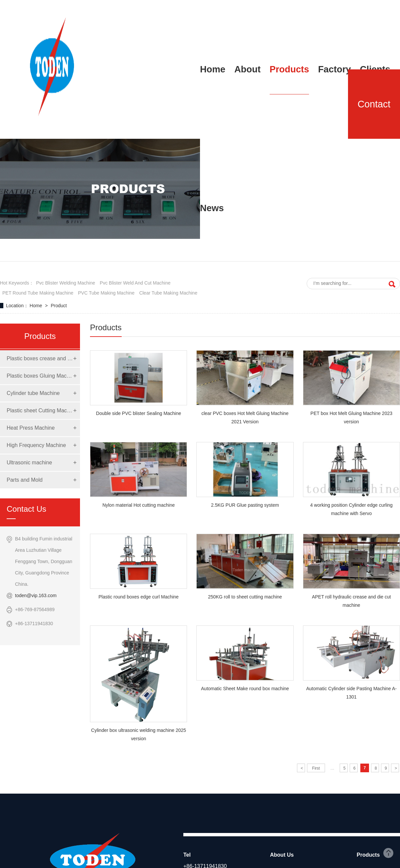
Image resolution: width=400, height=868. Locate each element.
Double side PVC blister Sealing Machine (138, 413)
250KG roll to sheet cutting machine (245, 597)
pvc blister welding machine (65, 283)
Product (59, 306)
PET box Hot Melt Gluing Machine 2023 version (351, 417)
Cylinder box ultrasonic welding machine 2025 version (138, 734)
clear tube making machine (168, 293)
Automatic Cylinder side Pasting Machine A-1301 (351, 693)
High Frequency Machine (36, 445)
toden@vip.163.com (36, 595)
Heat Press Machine (31, 428)
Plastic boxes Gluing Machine (40, 376)
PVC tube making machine (106, 293)
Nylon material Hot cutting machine (138, 505)
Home (36, 306)
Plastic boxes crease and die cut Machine (40, 358)
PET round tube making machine (38, 293)
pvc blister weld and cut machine (135, 283)
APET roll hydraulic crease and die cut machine (351, 601)
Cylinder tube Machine (33, 393)
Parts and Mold (25, 480)
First (316, 768)
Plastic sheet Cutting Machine (40, 410)
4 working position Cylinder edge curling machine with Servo (351, 509)
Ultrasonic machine (29, 463)
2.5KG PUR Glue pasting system (245, 505)
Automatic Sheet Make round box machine (245, 689)
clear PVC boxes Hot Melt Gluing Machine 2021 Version (245, 417)
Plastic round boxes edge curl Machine (138, 597)
